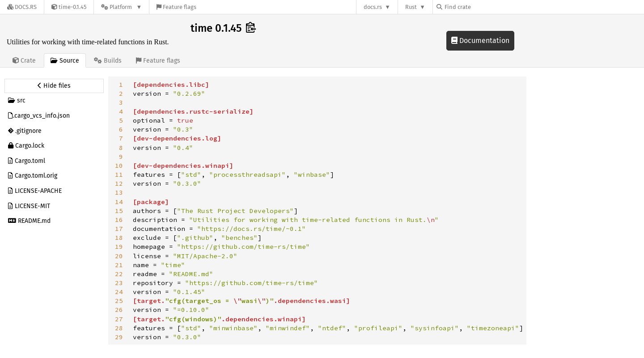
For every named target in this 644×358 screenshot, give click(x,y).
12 (119, 183)
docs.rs (373, 7)
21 (119, 265)
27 (119, 319)
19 (119, 247)
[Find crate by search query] (481, 7)
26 (119, 310)
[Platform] (121, 7)
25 (119, 301)
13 (119, 192)
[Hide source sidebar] (54, 86)
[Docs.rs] (22, 7)
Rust (411, 7)
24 (119, 292)
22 (119, 274)
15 (119, 211)
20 (119, 256)
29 (119, 337)
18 (119, 238)
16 (119, 220)
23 (119, 283)
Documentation (480, 40)
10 (119, 166)
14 (119, 202)
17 (119, 229)
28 (119, 328)
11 (119, 175)
